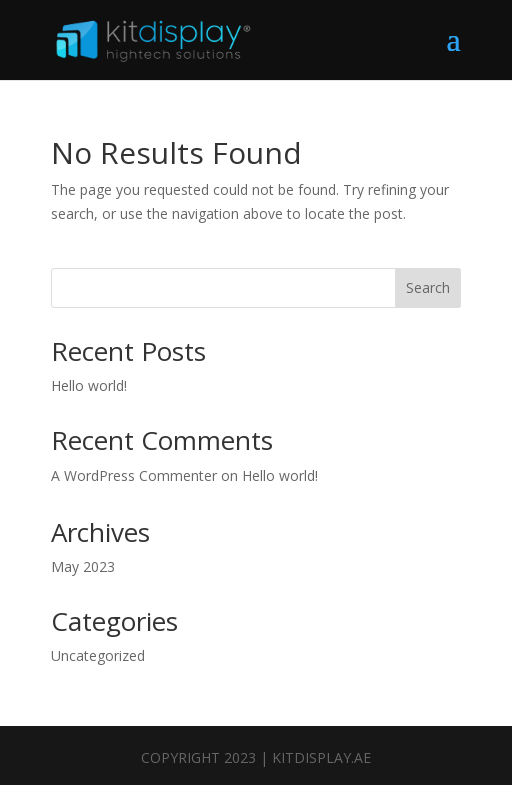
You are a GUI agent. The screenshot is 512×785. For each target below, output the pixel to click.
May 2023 (83, 566)
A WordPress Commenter (134, 475)
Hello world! (89, 385)
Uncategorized (98, 655)
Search (428, 287)
